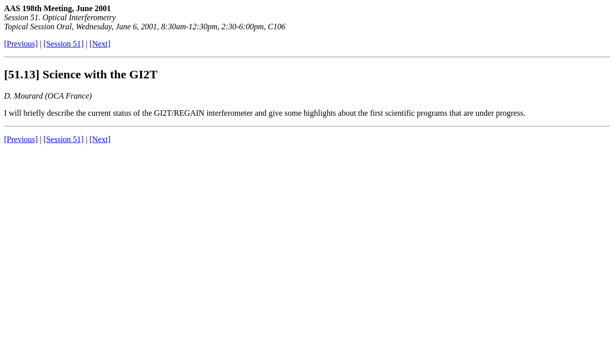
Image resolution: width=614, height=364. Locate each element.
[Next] (100, 44)
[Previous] (21, 44)
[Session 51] (64, 44)
